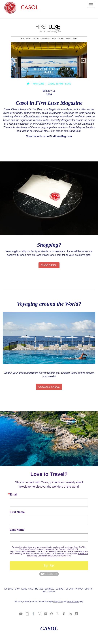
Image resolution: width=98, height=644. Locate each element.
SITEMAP (70, 589)
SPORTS (89, 589)
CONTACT (60, 589)
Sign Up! (49, 566)
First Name (17, 512)
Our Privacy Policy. (63, 556)
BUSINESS (50, 589)
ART (44, 592)
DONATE (52, 592)
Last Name (17, 530)
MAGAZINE (39, 84)
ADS (41, 589)
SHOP (17, 589)
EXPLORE (9, 589)
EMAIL (24, 589)
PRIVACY (80, 589)
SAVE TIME (33, 589)
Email (14, 495)
